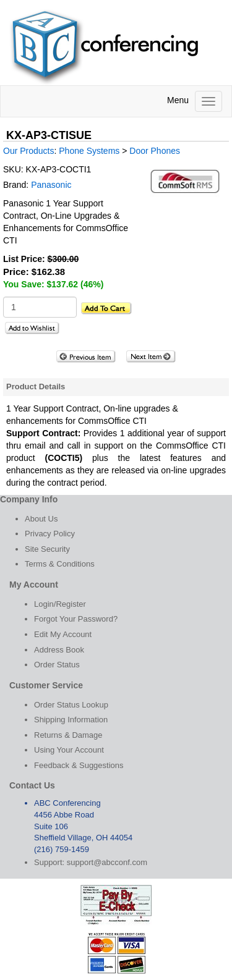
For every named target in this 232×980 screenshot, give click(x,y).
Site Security (47, 549)
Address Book (59, 650)
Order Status (57, 665)
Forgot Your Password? (76, 619)
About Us (41, 519)
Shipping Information (71, 720)
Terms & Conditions (60, 564)
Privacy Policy (50, 534)
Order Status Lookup (71, 705)
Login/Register (60, 604)
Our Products (28, 151)
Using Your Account (69, 750)
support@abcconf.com (107, 862)
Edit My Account (63, 634)
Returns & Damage (68, 735)
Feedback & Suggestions (79, 765)
